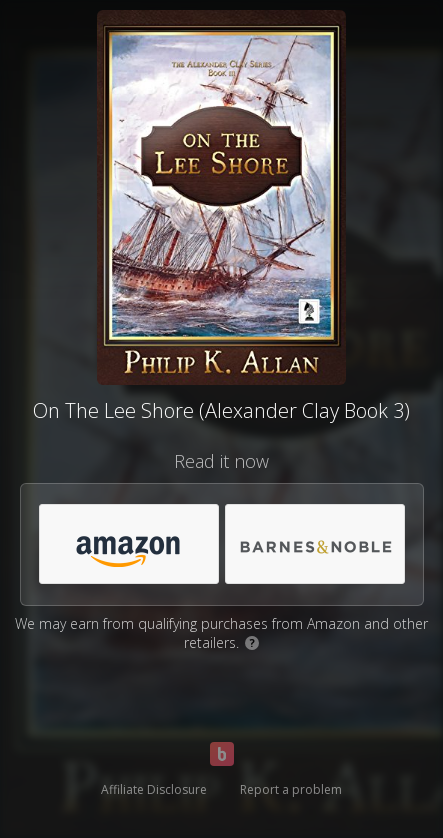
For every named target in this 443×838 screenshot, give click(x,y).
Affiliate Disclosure (154, 789)
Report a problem (291, 789)
